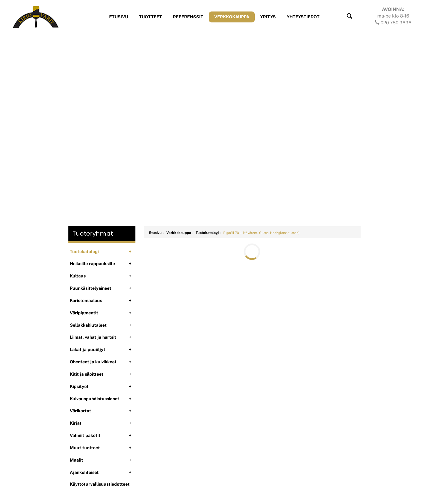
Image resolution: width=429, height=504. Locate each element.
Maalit (76, 460)
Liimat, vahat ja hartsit (93, 337)
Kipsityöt (79, 386)
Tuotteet (150, 17)
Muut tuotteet (85, 448)
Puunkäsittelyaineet (91, 288)
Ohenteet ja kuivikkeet (93, 362)
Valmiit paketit (85, 435)
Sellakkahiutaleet (88, 325)
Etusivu (119, 17)
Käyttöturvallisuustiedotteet (100, 484)
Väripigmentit (84, 313)
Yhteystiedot (303, 17)
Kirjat (76, 423)
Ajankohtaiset (84, 472)
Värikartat (80, 411)
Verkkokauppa (232, 17)
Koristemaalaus (86, 301)
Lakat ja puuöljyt (88, 350)
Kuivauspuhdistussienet (95, 399)
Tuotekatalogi (84, 252)
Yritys (268, 17)
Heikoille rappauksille (92, 264)
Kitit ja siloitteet (87, 374)
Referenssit (188, 17)
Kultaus (78, 276)
